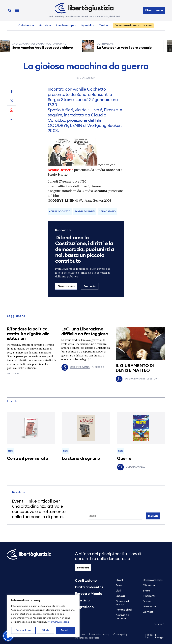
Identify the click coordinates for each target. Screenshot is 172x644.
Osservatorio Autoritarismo (133, 26)
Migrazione (84, 607)
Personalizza (23, 630)
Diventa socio (154, 10)
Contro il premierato (28, 458)
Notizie (43, 26)
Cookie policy (120, 634)
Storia (146, 591)
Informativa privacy (99, 634)
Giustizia (82, 600)
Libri (12, 401)
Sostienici (90, 286)
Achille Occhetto (60, 212)
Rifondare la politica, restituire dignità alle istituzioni (28, 334)
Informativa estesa (58, 622)
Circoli (119, 580)
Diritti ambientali (89, 587)
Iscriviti (153, 516)
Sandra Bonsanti (130, 379)
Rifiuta (46, 630)
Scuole (147, 601)
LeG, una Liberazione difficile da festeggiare (85, 332)
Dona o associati (153, 580)
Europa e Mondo (89, 594)
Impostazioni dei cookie (87, 638)
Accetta (65, 630)
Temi (102, 26)
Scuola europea (66, 26)
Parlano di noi (124, 610)
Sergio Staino (107, 212)
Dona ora (83, 568)
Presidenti (149, 596)
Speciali (86, 26)
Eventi (119, 585)
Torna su (159, 624)
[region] (43, 616)
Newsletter (149, 607)
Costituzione (86, 581)
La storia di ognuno (81, 458)
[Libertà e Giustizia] (84, 8)
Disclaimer (80, 634)
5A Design (154, 636)
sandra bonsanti (85, 212)
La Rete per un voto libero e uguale (126, 48)
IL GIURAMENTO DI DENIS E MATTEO (135, 368)
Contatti (148, 612)
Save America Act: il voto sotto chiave (44, 48)
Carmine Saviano (75, 367)
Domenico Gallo (131, 467)
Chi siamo (25, 26)
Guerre (124, 458)
